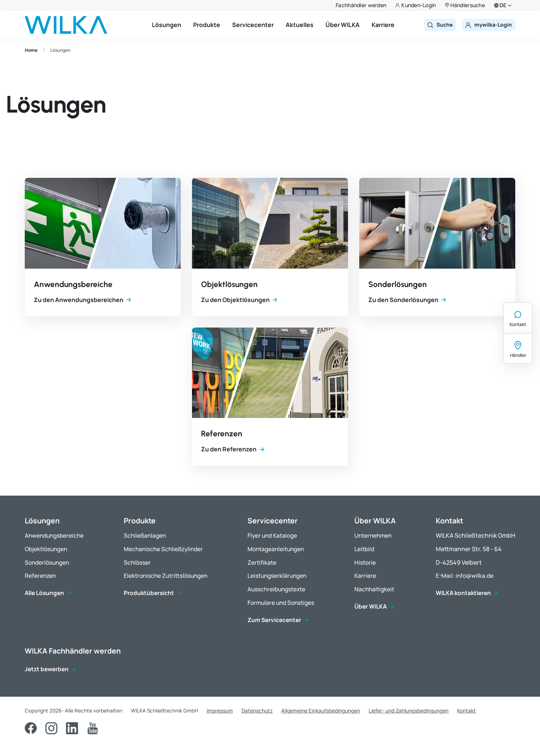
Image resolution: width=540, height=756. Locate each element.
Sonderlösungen (397, 284)
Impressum (220, 711)
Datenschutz (257, 711)
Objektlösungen (229, 284)
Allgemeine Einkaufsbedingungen (321, 711)
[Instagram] (51, 728)
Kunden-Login (418, 5)
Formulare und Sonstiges (281, 603)
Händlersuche (468, 5)
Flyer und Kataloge (272, 536)
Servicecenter (253, 25)
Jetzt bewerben (47, 670)
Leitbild (364, 549)
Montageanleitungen (276, 549)
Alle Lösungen (44, 593)
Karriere (383, 25)
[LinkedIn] (72, 728)
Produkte (207, 25)
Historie (365, 563)
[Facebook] (31, 728)
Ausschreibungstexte (276, 590)
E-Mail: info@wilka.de (465, 576)
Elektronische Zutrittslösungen (166, 576)
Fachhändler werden (361, 5)
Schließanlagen (145, 536)
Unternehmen (373, 536)
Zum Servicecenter (274, 620)
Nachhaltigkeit (374, 590)
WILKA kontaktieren (463, 593)
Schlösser (137, 563)
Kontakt (518, 324)
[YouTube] (93, 728)
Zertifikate (262, 563)
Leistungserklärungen (277, 576)
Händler (518, 355)
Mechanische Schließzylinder (163, 549)
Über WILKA (343, 25)
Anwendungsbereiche (73, 284)
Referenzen (222, 434)
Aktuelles (300, 25)
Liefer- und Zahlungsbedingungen (409, 711)
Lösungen (166, 25)
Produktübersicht (149, 593)
